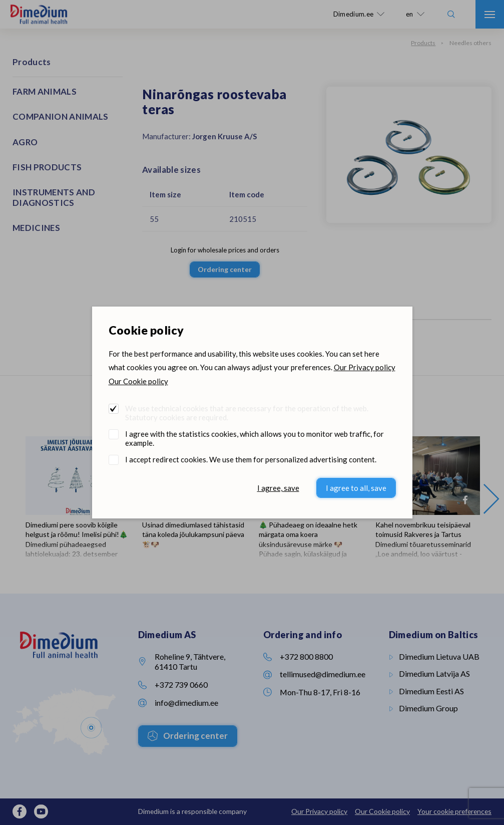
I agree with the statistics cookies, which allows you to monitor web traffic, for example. (255, 438)
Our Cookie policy (138, 381)
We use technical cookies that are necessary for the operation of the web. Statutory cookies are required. (247, 413)
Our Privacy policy (365, 367)
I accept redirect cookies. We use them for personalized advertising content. (251, 459)
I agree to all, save (356, 488)
